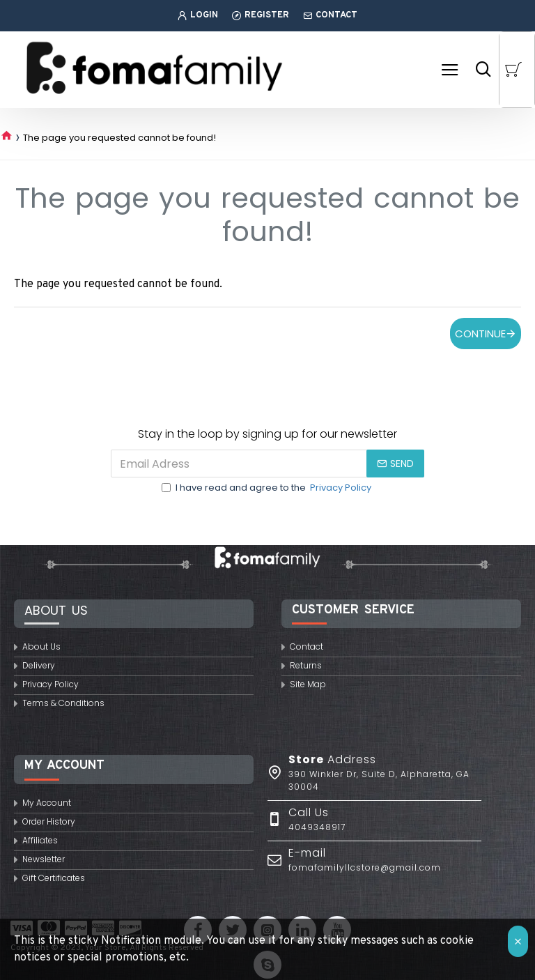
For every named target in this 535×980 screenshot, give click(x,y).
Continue (480, 334)
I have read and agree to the (267, 488)
